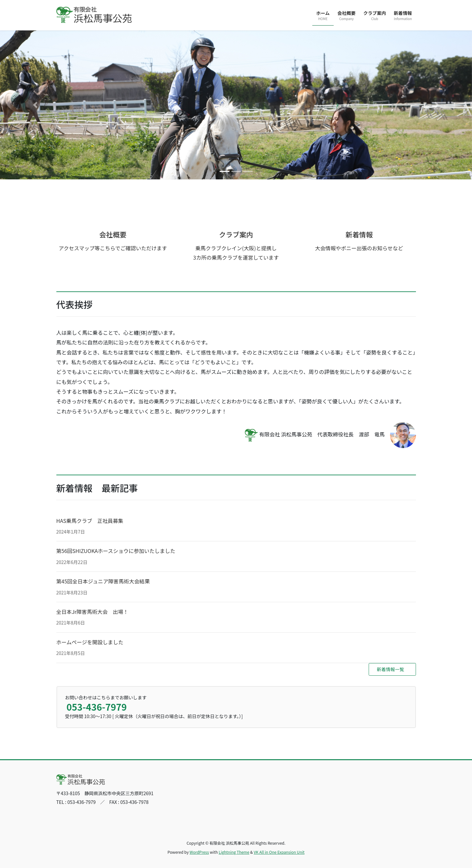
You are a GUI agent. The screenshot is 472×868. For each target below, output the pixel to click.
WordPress (199, 852)
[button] (35, 105)
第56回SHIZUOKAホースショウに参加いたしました (116, 551)
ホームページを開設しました (90, 642)
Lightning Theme (234, 852)
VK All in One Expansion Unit (279, 852)
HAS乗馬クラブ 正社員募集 (90, 521)
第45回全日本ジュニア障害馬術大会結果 (103, 581)
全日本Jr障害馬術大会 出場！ (92, 612)
